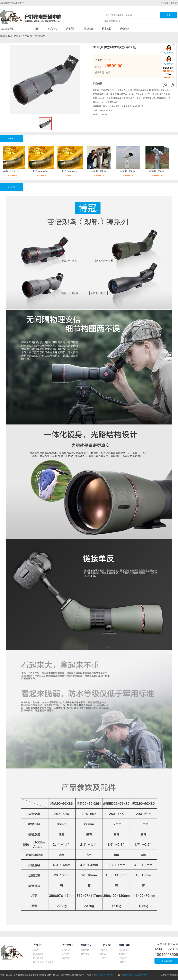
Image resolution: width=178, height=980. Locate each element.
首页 (37, 29)
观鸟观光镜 (40, 36)
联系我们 (175, 3)
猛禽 (118, 21)
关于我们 (164, 3)
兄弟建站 (174, 975)
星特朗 (112, 21)
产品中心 (53, 29)
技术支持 (107, 29)
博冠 (106, 21)
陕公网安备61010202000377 (132, 975)
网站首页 (18, 36)
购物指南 (125, 29)
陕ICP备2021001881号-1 (106, 975)
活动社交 (89, 29)
